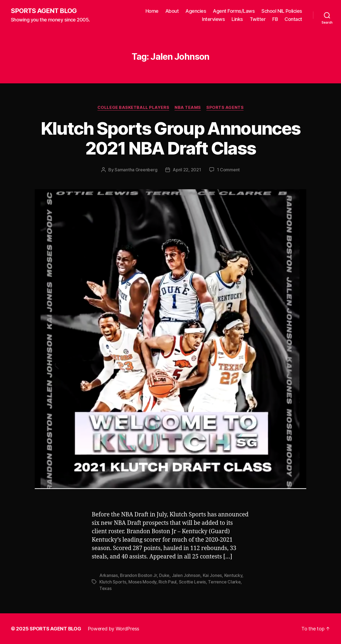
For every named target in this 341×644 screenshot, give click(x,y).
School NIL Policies (282, 11)
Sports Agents (225, 108)
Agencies (196, 11)
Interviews (213, 19)
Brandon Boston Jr (138, 575)
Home (152, 11)
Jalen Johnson (186, 575)
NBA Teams (188, 108)
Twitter (258, 19)
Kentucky (233, 575)
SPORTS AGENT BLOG (44, 11)
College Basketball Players (133, 108)
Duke (164, 575)
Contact (293, 19)
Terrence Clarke (224, 582)
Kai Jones (212, 575)
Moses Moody (142, 582)
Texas (105, 588)
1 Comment (228, 170)
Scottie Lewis (192, 582)
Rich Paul (168, 582)
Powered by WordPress (114, 629)
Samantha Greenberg (136, 170)
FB (275, 19)
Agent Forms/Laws (234, 11)
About (172, 11)
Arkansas (109, 575)
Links (237, 19)
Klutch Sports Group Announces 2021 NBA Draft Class (171, 138)
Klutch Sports (113, 582)
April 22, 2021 (187, 170)
